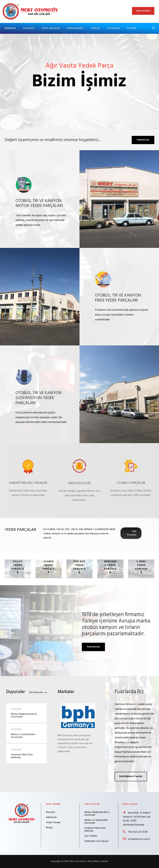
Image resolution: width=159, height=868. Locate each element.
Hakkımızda (51, 817)
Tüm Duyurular (36, 692)
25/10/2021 (16, 729)
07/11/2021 (16, 709)
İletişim (131, 28)
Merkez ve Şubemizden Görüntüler (23, 736)
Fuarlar (95, 28)
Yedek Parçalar (51, 28)
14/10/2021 (16, 750)
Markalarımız (75, 28)
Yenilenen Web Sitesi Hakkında (22, 756)
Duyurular (113, 28)
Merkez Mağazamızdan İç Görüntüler (24, 715)
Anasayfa (10, 28)
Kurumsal (29, 28)
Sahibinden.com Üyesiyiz (96, 841)
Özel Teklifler (91, 836)
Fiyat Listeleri (143, 11)
